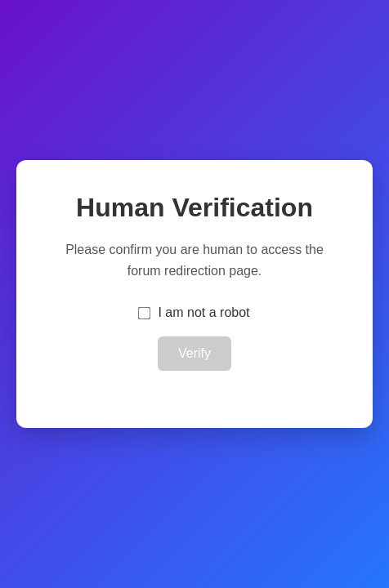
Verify (194, 353)
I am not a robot (203, 312)
